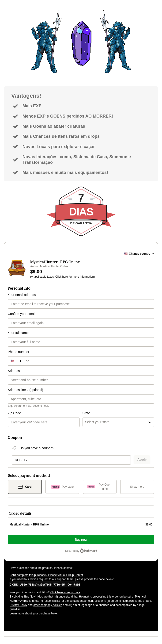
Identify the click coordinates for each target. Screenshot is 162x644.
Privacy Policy (18, 605)
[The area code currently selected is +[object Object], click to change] (20, 361)
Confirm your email (21, 314)
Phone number (19, 352)
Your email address (22, 295)
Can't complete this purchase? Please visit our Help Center (46, 575)
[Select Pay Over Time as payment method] (100, 487)
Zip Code (14, 413)
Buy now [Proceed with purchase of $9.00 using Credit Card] (81, 540)
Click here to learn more (65, 592)
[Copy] (45, 584)
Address (14, 371)
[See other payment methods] (137, 487)
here (54, 613)
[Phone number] (94, 361)
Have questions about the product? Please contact (41, 568)
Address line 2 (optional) (25, 390)
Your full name (18, 333)
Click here (62, 277)
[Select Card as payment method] (25, 487)
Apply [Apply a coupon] (142, 460)
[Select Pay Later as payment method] (62, 487)
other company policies (48, 605)
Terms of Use (142, 601)
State (86, 413)
